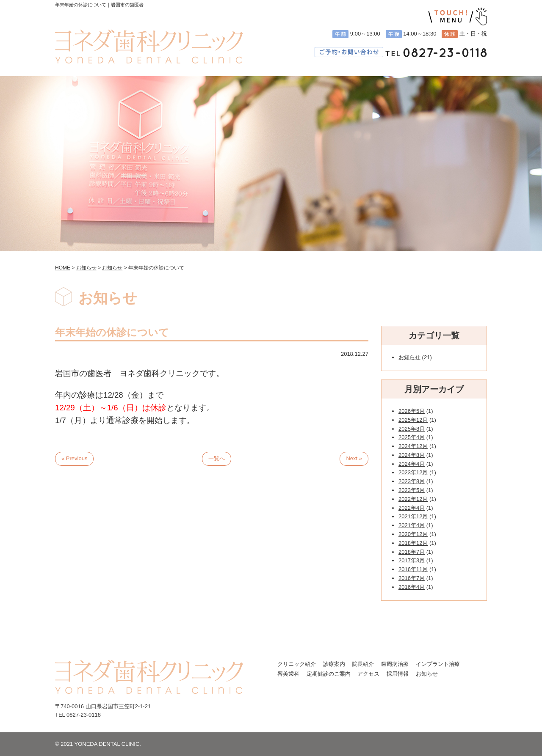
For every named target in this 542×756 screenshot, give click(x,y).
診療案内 (334, 664)
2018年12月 (413, 543)
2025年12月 (413, 420)
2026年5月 (412, 411)
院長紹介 (363, 664)
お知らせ (409, 357)
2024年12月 (413, 446)
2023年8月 (412, 481)
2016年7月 (412, 578)
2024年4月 (412, 464)
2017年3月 (412, 560)
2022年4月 (412, 508)
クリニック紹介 (297, 664)
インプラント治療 (438, 664)
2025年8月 (412, 429)
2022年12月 (413, 499)
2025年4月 (412, 437)
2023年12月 (413, 472)
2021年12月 (413, 516)
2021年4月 (412, 525)
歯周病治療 (395, 664)
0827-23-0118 (84, 715)
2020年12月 (413, 534)
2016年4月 (412, 587)
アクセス (368, 674)
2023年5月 (412, 490)
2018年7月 (412, 552)
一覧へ (217, 458)
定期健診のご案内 (329, 674)
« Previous (74, 458)
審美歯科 (288, 674)
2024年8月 (412, 455)
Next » (354, 458)
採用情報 (398, 674)
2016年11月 (413, 569)
